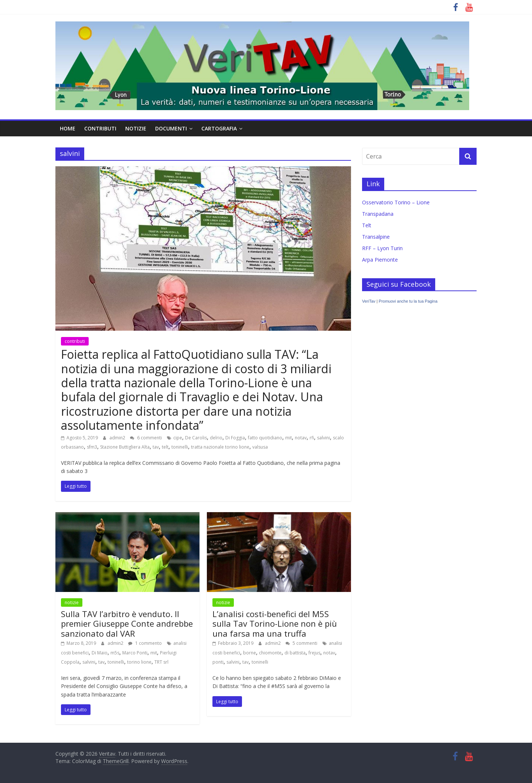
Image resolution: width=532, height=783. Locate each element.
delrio (216, 438)
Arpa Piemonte (380, 260)
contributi (100, 128)
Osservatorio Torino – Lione (396, 202)
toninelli (180, 447)
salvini (323, 438)
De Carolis (196, 438)
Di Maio (100, 653)
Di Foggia (235, 438)
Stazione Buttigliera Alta (125, 447)
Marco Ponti (135, 653)
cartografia (219, 128)
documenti (171, 128)
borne (250, 653)
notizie (136, 128)
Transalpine (376, 237)
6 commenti (146, 438)
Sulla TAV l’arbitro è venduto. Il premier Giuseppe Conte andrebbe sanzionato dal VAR (127, 624)
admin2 (118, 438)
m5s (115, 653)
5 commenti (301, 643)
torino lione (139, 662)
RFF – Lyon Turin (382, 248)
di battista (295, 653)
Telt (367, 225)
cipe (178, 438)
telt (165, 447)
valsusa (260, 447)
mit (289, 438)
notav (301, 438)
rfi (312, 438)
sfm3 (92, 447)
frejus (314, 653)
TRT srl (161, 662)
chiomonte (270, 653)
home (68, 128)
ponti (218, 662)
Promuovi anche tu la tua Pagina (408, 301)
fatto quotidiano (265, 438)
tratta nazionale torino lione (220, 447)
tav (156, 447)
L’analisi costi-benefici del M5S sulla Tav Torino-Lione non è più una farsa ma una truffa (275, 624)
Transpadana (378, 214)
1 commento (145, 643)
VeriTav (369, 301)
